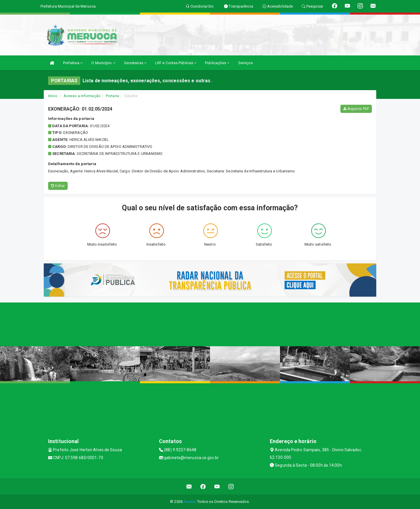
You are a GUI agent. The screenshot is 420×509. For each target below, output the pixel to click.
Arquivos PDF (356, 109)
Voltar (58, 186)
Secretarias (135, 63)
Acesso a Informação (82, 96)
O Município (103, 63)
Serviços (246, 63)
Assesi (189, 502)
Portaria (112, 96)
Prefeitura (73, 63)
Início (53, 96)
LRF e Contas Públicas (176, 63)
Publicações (217, 63)
